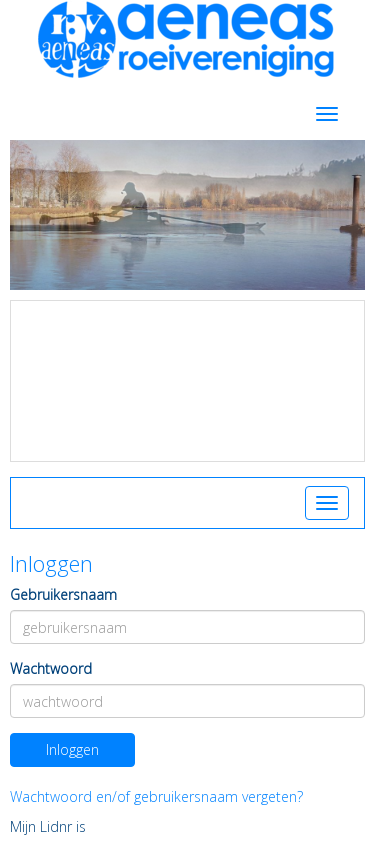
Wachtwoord (51, 668)
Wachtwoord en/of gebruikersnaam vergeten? (156, 796)
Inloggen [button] (72, 749)
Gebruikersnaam (63, 594)
